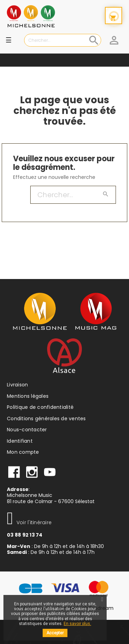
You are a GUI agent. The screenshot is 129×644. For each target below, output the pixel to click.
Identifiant (20, 441)
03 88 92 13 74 (25, 535)
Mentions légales (28, 396)
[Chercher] (63, 40)
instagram (32, 472)
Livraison (17, 385)
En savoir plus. (77, 624)
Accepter (55, 633)
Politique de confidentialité (40, 407)
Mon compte (23, 452)
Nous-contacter (27, 430)
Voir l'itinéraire (29, 522)
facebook (14, 472)
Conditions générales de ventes (46, 419)
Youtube (50, 472)
